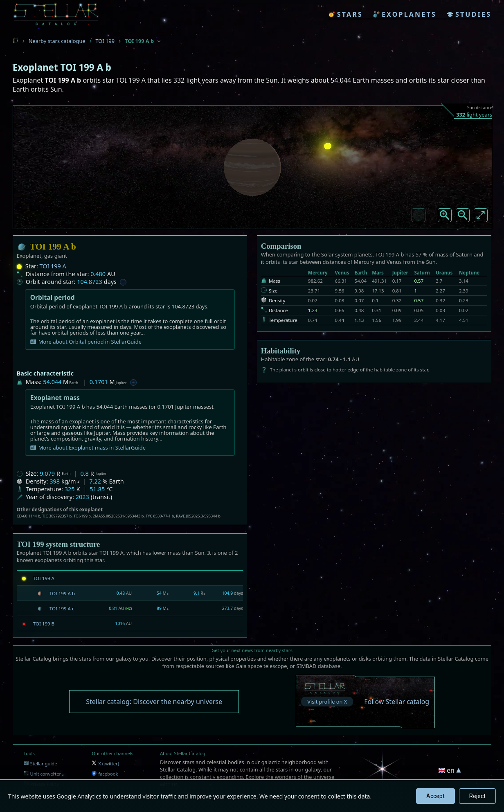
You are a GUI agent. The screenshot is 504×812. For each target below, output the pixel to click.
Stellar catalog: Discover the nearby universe (154, 702)
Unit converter (43, 774)
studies (469, 14)
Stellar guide (40, 764)
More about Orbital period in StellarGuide (86, 342)
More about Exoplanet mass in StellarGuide (88, 448)
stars (346, 14)
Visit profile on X (327, 702)
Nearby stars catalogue (57, 41)
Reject (477, 796)
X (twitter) (105, 764)
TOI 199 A (53, 266)
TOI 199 (105, 41)
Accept (435, 796)
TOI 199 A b (62, 593)
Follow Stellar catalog (397, 702)
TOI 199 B (44, 624)
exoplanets (405, 14)
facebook (105, 774)
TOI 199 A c (62, 608)
